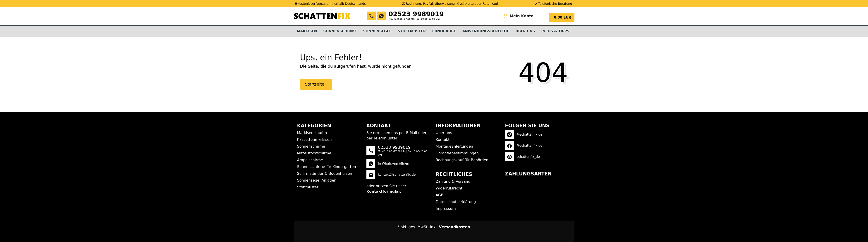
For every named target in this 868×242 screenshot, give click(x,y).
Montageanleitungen (454, 146)
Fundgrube (444, 31)
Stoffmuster (412, 31)
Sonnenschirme (340, 31)
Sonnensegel (377, 31)
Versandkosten (454, 227)
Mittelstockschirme (314, 153)
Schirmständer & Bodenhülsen (325, 174)
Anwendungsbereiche (486, 31)
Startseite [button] (315, 84)
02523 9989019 (416, 14)
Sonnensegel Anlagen (317, 180)
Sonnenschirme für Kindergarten (327, 167)
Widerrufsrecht (449, 188)
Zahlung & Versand (453, 181)
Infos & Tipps (555, 31)
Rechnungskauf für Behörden (462, 160)
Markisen (307, 31)
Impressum (446, 209)
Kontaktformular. (384, 191)
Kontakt (443, 140)
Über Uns (525, 31)
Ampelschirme (310, 160)
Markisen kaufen (312, 133)
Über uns (444, 133)
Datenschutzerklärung (456, 202)
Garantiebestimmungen (457, 153)
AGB (440, 195)
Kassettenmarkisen (314, 140)
